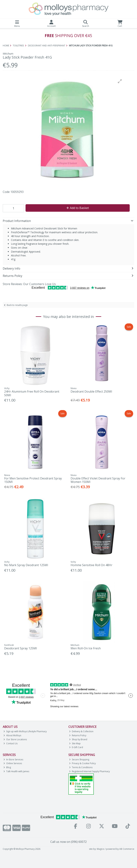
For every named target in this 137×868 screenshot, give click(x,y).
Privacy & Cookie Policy (82, 763)
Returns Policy (78, 735)
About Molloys (12, 735)
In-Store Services (13, 759)
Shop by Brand (78, 739)
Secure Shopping (79, 759)
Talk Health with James (16, 771)
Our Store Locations (15, 739)
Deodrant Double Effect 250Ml (91, 391)
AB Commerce (127, 849)
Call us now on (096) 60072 (68, 842)
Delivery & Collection (81, 731)
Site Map (75, 743)
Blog (7, 767)
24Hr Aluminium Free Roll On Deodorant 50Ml (32, 393)
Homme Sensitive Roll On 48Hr (91, 565)
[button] (120, 81)
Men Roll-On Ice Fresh (86, 648)
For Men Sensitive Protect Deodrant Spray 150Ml (33, 480)
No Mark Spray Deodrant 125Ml (26, 565)
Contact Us (10, 743)
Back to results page (17, 305)
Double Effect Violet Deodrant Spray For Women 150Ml (98, 480)
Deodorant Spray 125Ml (21, 648)
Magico (101, 849)
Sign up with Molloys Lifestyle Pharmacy (25, 731)
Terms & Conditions (81, 767)
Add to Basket (78, 208)
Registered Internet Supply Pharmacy (89, 771)
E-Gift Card (76, 747)
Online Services (13, 763)
